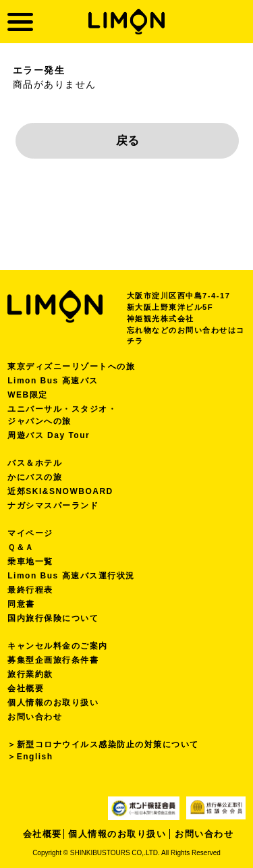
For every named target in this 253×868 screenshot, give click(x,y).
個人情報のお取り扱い (53, 703)
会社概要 (26, 688)
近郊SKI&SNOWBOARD (60, 491)
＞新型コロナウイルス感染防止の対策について (103, 744)
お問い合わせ (35, 717)
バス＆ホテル (35, 463)
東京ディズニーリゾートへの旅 (71, 367)
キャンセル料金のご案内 (58, 646)
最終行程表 (30, 590)
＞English (30, 757)
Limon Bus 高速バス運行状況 (71, 576)
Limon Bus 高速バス (53, 381)
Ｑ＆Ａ (21, 547)
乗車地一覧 (30, 562)
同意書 (21, 604)
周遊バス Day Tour (49, 435)
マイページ (30, 533)
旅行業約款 (30, 674)
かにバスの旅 (35, 477)
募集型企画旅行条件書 (53, 660)
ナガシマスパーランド (53, 506)
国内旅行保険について (53, 618)
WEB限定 (28, 395)
